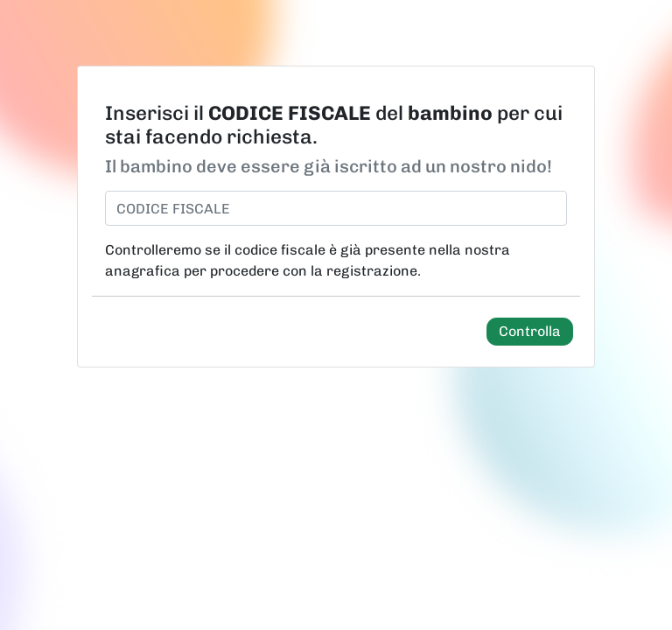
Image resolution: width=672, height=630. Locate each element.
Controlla (530, 331)
